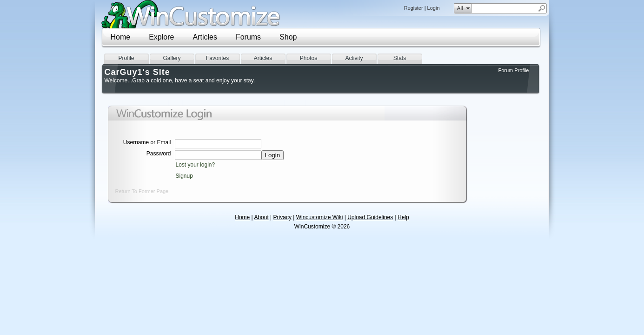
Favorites (217, 58)
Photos (309, 58)
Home (121, 37)
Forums (248, 37)
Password (159, 154)
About (261, 217)
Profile (126, 58)
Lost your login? (196, 165)
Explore (161, 37)
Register (414, 8)
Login (434, 8)
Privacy (282, 217)
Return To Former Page (142, 191)
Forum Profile (513, 70)
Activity (354, 58)
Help (403, 217)
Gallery (172, 58)
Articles (205, 37)
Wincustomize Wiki (320, 217)
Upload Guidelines (370, 217)
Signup (184, 176)
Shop (288, 37)
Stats (400, 58)
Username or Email (147, 142)
